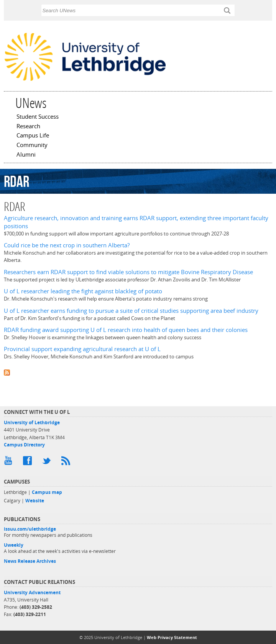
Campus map (47, 492)
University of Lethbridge (32, 423)
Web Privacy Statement (172, 637)
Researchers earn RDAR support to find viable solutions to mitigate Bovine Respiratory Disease (128, 272)
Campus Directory (24, 445)
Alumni (26, 155)
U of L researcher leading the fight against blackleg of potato (83, 291)
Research (28, 127)
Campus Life (33, 136)
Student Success (38, 117)
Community (32, 145)
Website (35, 501)
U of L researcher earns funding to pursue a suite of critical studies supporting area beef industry (131, 311)
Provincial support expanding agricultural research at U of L (82, 349)
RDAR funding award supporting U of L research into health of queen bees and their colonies (126, 330)
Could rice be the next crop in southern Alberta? (67, 245)
